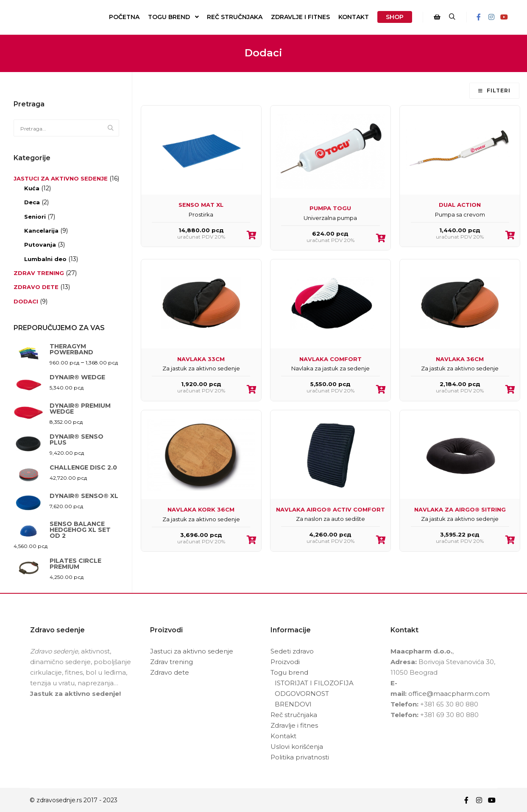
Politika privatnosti (300, 757)
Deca (32, 202)
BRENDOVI (293, 704)
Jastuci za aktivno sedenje (61, 178)
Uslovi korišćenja (297, 747)
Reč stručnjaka (294, 715)
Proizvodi (285, 662)
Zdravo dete (36, 287)
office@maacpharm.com (449, 694)
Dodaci (26, 301)
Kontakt (283, 736)
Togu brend (289, 672)
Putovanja (40, 245)
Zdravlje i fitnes (294, 725)
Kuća (32, 188)
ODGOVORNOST (302, 694)
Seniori (35, 217)
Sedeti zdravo (292, 651)
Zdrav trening (39, 273)
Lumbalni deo (45, 259)
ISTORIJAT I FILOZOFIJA (314, 683)
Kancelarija (41, 231)
